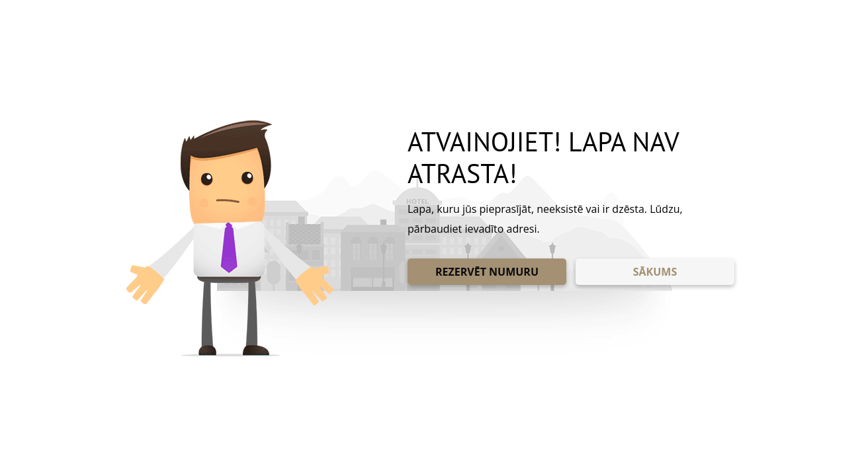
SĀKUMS (655, 272)
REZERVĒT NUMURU (487, 272)
